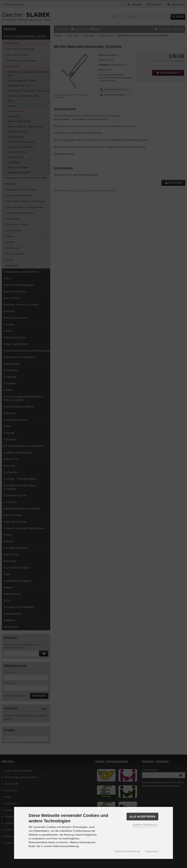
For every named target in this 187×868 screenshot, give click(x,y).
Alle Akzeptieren (143, 817)
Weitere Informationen (145, 825)
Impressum (152, 851)
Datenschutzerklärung (127, 851)
